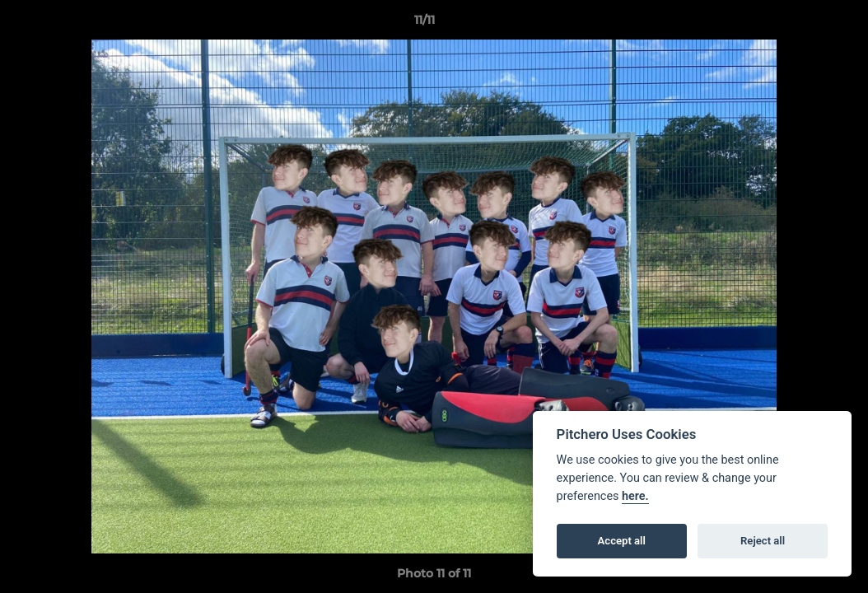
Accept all (622, 541)
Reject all (763, 541)
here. (635, 496)
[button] (799, 24)
